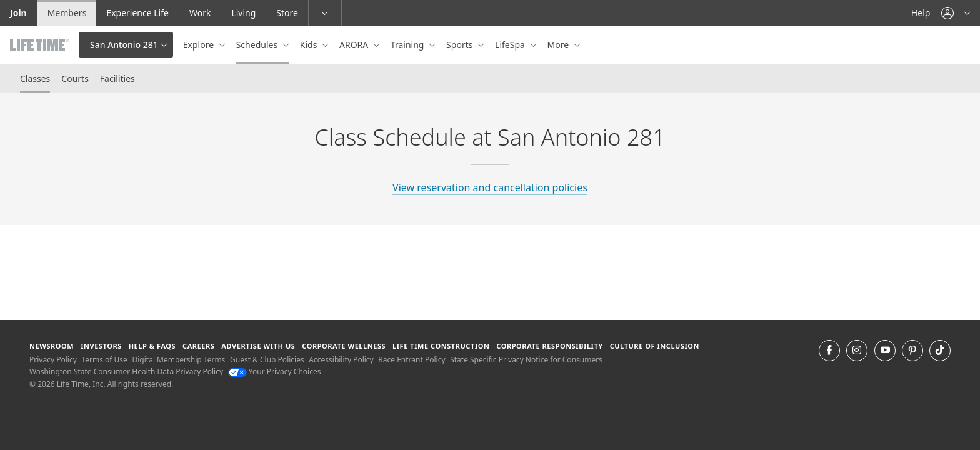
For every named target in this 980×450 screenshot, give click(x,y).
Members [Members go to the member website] (67, 13)
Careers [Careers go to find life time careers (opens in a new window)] (198, 346)
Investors (101, 346)
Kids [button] (310, 45)
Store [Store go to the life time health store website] (287, 13)
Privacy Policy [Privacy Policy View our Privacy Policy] (53, 360)
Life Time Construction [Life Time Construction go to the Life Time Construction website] (441, 346)
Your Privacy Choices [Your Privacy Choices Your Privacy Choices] (275, 372)
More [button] (559, 45)
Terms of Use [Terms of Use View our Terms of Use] (104, 360)
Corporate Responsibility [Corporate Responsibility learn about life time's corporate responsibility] (549, 346)
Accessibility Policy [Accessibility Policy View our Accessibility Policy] (341, 360)
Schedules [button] (258, 45)
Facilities (117, 78)
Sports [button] (461, 45)
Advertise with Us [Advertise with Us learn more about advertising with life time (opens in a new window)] (258, 346)
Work (200, 13)
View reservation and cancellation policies (490, 187)
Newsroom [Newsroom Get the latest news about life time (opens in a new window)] (52, 346)
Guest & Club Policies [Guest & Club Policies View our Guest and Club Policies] (267, 360)
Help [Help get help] (921, 13)
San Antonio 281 (124, 45)
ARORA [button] (355, 45)
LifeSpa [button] (511, 45)
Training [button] (408, 45)
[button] (956, 13)
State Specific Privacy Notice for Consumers (526, 360)
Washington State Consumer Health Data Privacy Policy (126, 372)
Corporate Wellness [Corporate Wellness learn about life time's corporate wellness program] (344, 346)
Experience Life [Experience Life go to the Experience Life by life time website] (137, 13)
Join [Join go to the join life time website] (18, 13)
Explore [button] (200, 45)
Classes (35, 78)
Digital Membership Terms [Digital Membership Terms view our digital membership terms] (178, 360)
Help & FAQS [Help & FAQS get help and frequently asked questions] (152, 346)
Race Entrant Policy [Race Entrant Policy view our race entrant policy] (412, 360)
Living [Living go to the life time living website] (243, 13)
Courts (75, 78)
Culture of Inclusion (655, 346)
